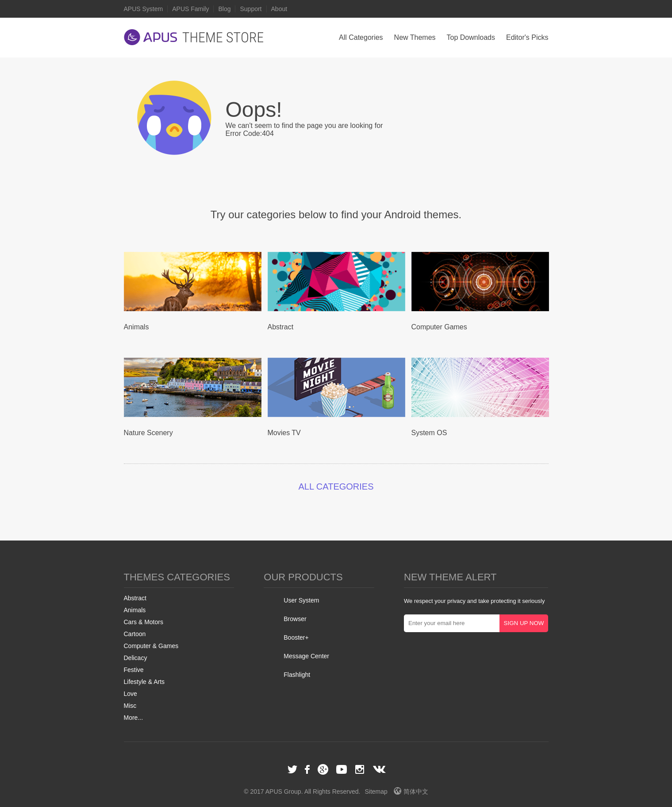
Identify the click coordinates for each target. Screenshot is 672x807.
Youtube (342, 769)
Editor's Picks (527, 37)
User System (301, 600)
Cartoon (135, 634)
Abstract (135, 598)
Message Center (306, 656)
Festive (134, 670)
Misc (130, 706)
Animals (135, 610)
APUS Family (190, 9)
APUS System (144, 9)
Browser (295, 619)
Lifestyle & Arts (144, 682)
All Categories (361, 37)
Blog (224, 9)
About (279, 9)
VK (380, 769)
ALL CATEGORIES (336, 487)
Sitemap (376, 792)
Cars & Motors (144, 622)
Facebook (308, 769)
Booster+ (296, 637)
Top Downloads (471, 37)
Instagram (360, 769)
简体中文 (411, 792)
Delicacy (136, 658)
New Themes (415, 37)
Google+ (323, 769)
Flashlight (297, 675)
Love (131, 694)
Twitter (292, 769)
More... (134, 718)
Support (251, 9)
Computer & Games (151, 646)
